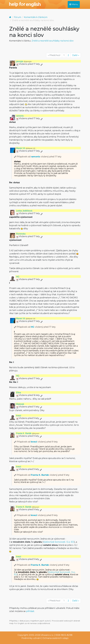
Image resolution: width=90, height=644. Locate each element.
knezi (19, 416)
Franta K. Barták (28, 433)
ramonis (20, 116)
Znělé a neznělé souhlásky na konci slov (53, 41)
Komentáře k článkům (36, 17)
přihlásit (30, 611)
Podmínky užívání (31, 638)
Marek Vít (26, 148)
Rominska (21, 234)
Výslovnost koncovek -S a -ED (59, 542)
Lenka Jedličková (24, 211)
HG (18, 277)
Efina (18, 393)
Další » (76, 55)
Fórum (18, 17)
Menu (74, 4)
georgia (24, 61)
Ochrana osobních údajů (55, 638)
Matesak (20, 404)
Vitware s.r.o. (47, 635)
